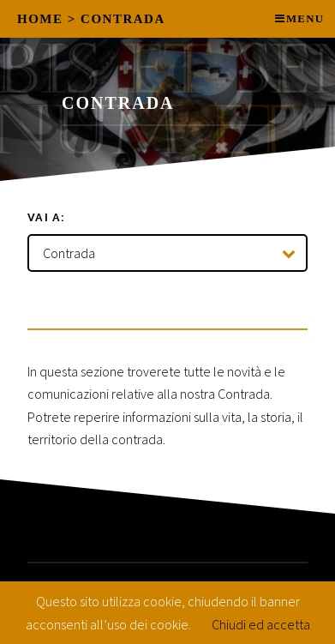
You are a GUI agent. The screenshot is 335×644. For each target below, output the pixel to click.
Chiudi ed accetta (261, 624)
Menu (305, 19)
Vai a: (47, 217)
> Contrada (117, 19)
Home (40, 19)
